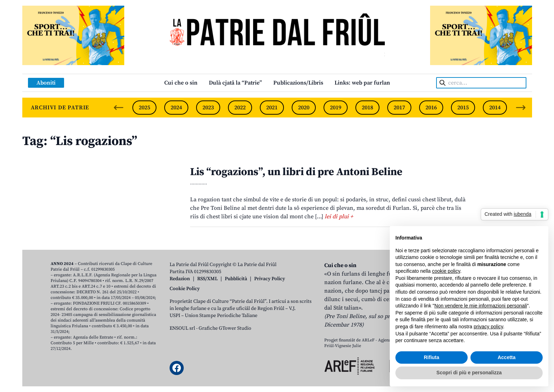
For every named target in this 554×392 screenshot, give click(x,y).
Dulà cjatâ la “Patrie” (235, 83)
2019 (336, 108)
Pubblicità (236, 279)
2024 (176, 108)
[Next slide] (521, 108)
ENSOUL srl (182, 328)
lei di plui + (339, 217)
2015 (463, 108)
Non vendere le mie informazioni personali (481, 306)
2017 (399, 108)
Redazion (180, 279)
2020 (304, 108)
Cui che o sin (181, 83)
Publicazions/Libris (298, 83)
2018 (367, 108)
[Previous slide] (119, 108)
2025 (144, 108)
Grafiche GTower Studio (225, 328)
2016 (431, 108)
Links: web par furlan (362, 83)
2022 (240, 108)
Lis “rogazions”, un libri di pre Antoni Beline (296, 172)
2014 (495, 108)
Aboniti (46, 83)
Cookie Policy (185, 289)
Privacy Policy (270, 279)
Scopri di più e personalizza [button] (469, 373)
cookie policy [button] (446, 271)
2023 (208, 108)
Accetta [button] (507, 357)
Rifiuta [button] (432, 357)
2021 (272, 108)
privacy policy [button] (488, 327)
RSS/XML (207, 279)
